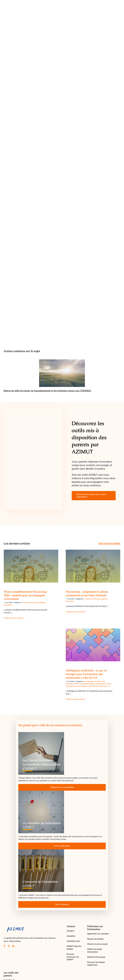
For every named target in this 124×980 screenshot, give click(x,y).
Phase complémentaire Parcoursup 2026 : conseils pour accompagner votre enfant (25, 595)
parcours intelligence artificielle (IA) (86, 686)
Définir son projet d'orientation (84, 684)
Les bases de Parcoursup (31, 603)
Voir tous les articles (109, 543)
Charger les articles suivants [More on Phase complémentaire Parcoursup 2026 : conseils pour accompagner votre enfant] (13, 618)
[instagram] (9, 946)
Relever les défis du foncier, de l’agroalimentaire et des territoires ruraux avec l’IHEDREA (47, 391)
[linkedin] (13, 946)
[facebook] (5, 946)
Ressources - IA (105, 686)
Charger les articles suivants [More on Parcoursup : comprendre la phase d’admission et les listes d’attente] (75, 612)
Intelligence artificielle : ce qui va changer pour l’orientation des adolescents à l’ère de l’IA (86, 674)
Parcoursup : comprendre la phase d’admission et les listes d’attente (87, 593)
